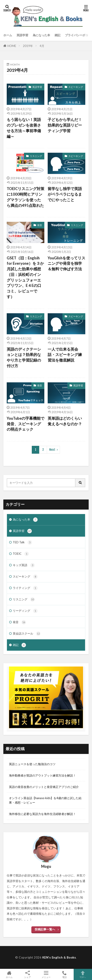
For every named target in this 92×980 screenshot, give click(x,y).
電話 (64, 974)
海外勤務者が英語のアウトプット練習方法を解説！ (42, 775)
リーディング (25, 611)
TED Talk (22, 542)
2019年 (28, 46)
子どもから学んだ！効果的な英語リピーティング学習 (65, 125)
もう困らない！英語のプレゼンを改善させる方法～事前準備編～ (24, 128)
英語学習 (22, 35)
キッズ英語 (24, 565)
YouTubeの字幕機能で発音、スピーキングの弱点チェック (26, 424)
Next (52, 450)
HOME (12, 46)
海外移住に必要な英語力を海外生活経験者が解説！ (42, 814)
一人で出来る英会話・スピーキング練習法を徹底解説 (65, 355)
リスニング (36, 156)
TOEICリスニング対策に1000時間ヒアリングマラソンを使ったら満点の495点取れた (26, 197)
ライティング (25, 588)
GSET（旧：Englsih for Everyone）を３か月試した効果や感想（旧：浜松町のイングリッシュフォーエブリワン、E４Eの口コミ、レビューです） (25, 277)
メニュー (46, 974)
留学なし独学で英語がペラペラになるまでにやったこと (65, 194)
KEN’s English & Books (59, 957)
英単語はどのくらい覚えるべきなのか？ (65, 421)
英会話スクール (27, 634)
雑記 (58, 35)
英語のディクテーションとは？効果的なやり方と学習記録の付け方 (24, 358)
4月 (42, 46)
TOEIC (21, 554)
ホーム (8, 35)
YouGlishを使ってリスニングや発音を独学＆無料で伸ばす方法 (66, 264)
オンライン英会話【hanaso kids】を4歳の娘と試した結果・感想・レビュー (45, 800)
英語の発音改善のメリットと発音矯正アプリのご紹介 (44, 787)
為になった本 (41, 35)
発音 (40, 225)
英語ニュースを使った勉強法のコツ (32, 764)
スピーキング (76, 87)
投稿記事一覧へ (45, 929)
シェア (28, 975)
